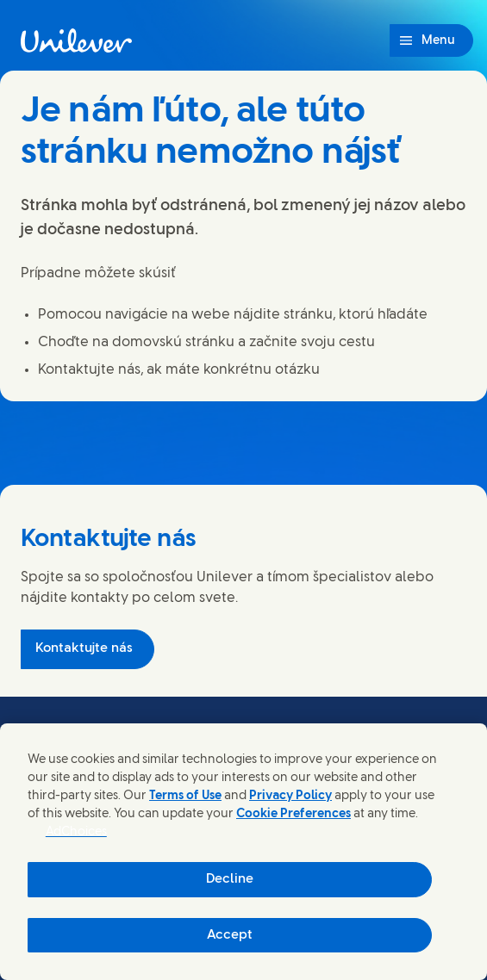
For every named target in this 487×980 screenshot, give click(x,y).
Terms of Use (185, 796)
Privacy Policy (290, 796)
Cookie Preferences (293, 814)
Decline (230, 879)
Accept (230, 935)
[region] (243, 852)
